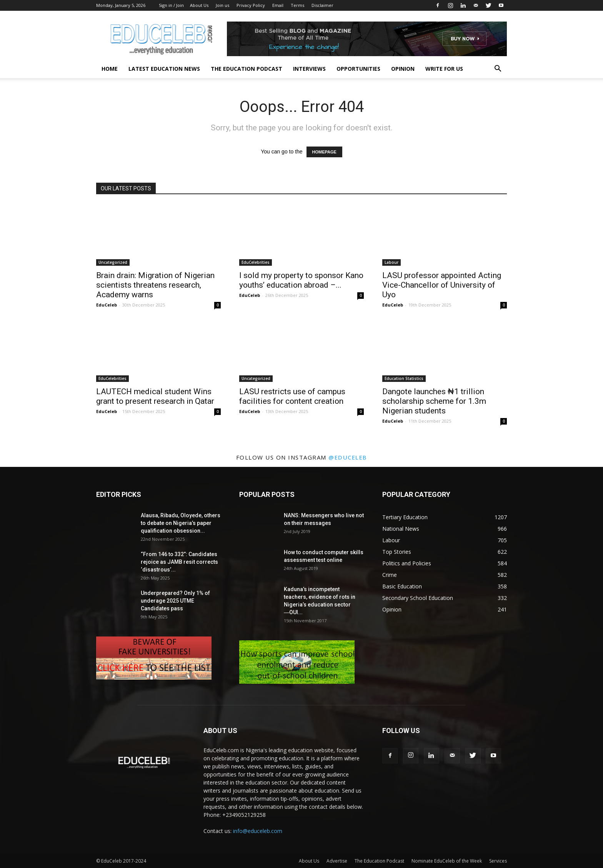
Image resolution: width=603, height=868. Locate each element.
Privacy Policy (251, 5)
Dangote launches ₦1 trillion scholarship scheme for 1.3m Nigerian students (434, 401)
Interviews (309, 69)
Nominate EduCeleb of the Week (447, 861)
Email (278, 5)
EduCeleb (107, 305)
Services (498, 861)
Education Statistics (404, 378)
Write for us (444, 69)
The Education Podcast (247, 69)
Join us (222, 5)
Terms (297, 5)
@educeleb (348, 457)
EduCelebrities (256, 262)
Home (110, 69)
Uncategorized (113, 262)
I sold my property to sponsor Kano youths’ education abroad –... (301, 280)
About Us (199, 5)
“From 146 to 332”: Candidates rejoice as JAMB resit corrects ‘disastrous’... (179, 562)
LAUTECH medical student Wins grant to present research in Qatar (155, 396)
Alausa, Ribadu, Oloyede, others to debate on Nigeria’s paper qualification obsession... (181, 523)
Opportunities (358, 69)
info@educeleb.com (258, 831)
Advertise (337, 861)
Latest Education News (164, 69)
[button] (498, 69)
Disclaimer (322, 5)
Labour (391, 262)
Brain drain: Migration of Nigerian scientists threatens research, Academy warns (155, 285)
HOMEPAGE (324, 152)
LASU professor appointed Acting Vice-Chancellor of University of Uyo (442, 285)
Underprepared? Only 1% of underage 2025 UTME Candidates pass (175, 601)
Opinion (403, 69)
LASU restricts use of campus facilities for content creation (292, 396)
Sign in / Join (171, 5)
